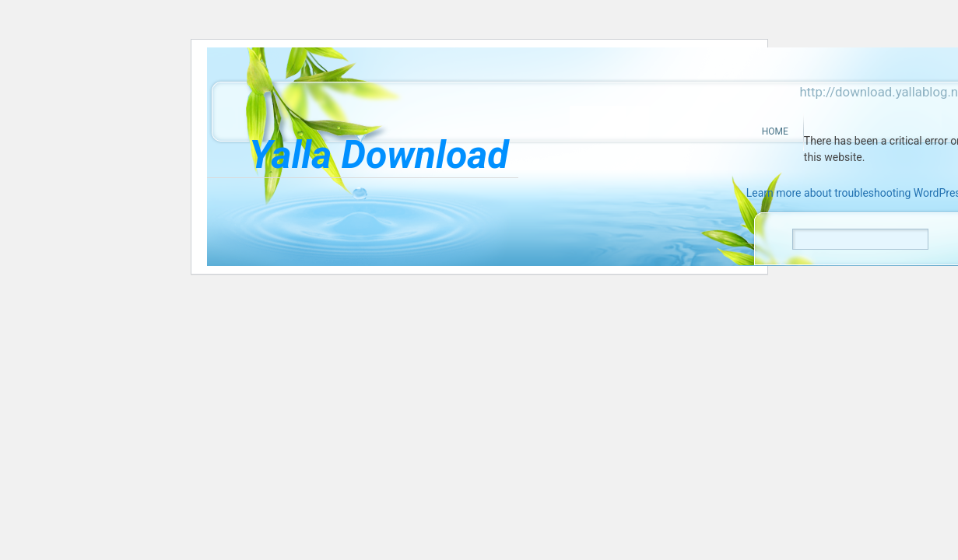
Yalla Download (379, 155)
